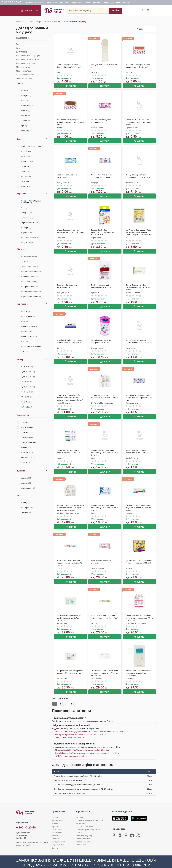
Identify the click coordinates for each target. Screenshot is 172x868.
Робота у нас (52, 3)
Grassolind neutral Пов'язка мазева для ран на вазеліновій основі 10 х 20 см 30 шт (87, 747)
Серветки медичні (24, 79)
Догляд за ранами (52, 22)
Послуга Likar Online (84, 836)
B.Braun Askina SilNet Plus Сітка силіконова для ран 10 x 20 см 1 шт (82, 744)
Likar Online (128, 3)
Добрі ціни (116, 3)
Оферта (55, 842)
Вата (18, 48)
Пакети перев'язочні (25, 75)
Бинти (19, 44)
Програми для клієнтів (34, 3)
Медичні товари (35, 22)
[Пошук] (116, 11)
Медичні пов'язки (24, 71)
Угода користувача (59, 839)
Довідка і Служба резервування (88, 824)
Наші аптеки (77, 3)
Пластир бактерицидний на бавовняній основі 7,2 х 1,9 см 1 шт (80, 729)
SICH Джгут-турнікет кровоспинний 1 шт (71, 750)
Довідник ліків (81, 839)
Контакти (55, 830)
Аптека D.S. (20, 22)
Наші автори (57, 827)
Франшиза (64, 3)
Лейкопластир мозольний (28, 60)
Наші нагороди (58, 815)
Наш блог (80, 811)
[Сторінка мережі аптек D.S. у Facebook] (114, 830)
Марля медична (23, 67)
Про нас (55, 811)
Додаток (79, 827)
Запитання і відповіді (84, 830)
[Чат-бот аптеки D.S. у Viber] (138, 830)
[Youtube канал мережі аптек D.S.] (126, 830)
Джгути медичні (23, 52)
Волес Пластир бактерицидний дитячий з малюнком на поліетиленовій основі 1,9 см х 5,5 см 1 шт (94, 726)
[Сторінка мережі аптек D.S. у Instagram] (120, 830)
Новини (55, 818)
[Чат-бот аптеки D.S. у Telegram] (132, 830)
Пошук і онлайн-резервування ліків (89, 815)
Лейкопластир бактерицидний (30, 56)
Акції (106, 3)
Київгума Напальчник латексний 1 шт (70, 732)
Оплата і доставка (93, 3)
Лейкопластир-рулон (25, 63)
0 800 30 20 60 (12, 3)
